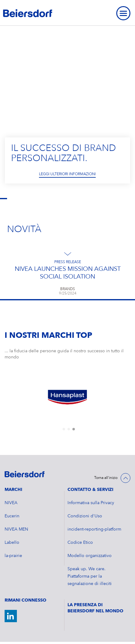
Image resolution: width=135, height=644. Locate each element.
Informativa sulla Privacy (91, 503)
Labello (12, 543)
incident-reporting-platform (94, 529)
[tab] (64, 429)
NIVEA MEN (16, 529)
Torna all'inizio (106, 478)
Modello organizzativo (90, 556)
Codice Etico (80, 543)
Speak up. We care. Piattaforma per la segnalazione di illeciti (90, 576)
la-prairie (13, 556)
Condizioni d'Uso (85, 516)
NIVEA (11, 503)
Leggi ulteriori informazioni (67, 175)
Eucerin (12, 516)
